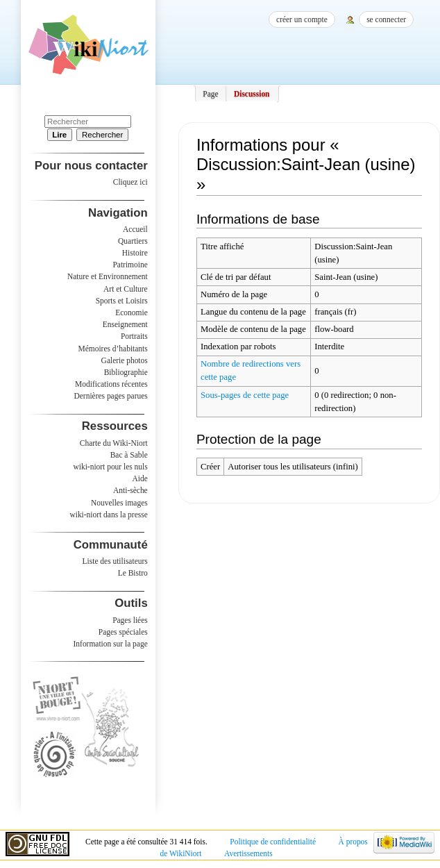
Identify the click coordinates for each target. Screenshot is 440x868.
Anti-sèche (130, 490)
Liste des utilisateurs (115, 561)
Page (210, 94)
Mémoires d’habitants (113, 349)
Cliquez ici (130, 182)
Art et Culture (126, 289)
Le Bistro (133, 573)
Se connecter (386, 19)
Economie (131, 312)
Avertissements (248, 853)
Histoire (135, 253)
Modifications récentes (111, 384)
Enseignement (125, 324)
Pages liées (130, 620)
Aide (139, 478)
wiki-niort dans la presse (108, 515)
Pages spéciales (123, 632)
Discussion (252, 94)
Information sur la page (111, 644)
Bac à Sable (129, 455)
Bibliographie (126, 372)
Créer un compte (302, 19)
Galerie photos (125, 360)
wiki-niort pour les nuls (111, 467)
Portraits (134, 336)
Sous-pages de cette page (245, 395)
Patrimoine (130, 265)
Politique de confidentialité (273, 842)
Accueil (135, 229)
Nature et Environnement (108, 276)
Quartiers (133, 241)
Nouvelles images (119, 503)
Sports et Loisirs (122, 301)
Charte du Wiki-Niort (114, 443)
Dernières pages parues (111, 396)
